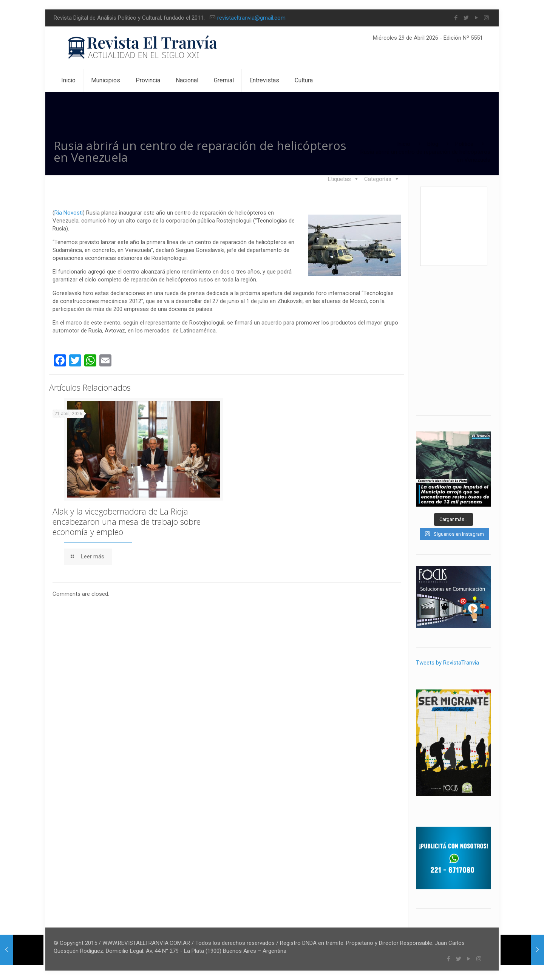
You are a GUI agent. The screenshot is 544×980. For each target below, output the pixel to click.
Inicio (404, 144)
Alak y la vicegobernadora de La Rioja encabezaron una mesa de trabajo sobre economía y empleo (127, 521)
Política (464, 144)
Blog (433, 144)
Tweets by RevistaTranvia (447, 663)
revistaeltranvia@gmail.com (251, 18)
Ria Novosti (69, 213)
